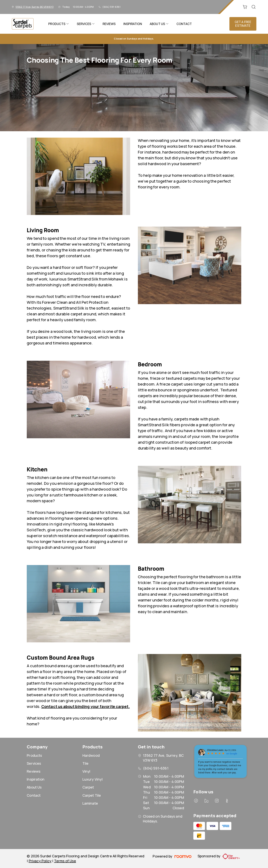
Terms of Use (65, 861)
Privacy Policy (40, 861)
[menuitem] (59, 24)
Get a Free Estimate (243, 24)
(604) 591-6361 (111, 7)
